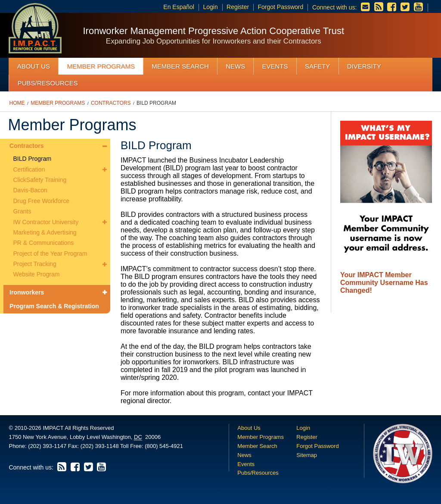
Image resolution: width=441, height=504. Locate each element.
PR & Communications (44, 243)
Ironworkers (27, 292)
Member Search (180, 66)
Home (17, 103)
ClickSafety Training (40, 180)
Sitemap (307, 455)
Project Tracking (35, 264)
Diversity (364, 66)
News (235, 66)
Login (211, 7)
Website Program (37, 274)
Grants (22, 211)
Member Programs (101, 66)
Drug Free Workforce (41, 201)
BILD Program (156, 103)
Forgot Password (280, 7)
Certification (29, 169)
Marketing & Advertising (45, 232)
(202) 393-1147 (47, 446)
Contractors (111, 103)
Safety (317, 66)
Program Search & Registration (54, 306)
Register (238, 7)
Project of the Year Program (50, 254)
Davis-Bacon (30, 190)
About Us (34, 66)
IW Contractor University (46, 222)
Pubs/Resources (48, 83)
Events (275, 66)
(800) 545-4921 (164, 446)
